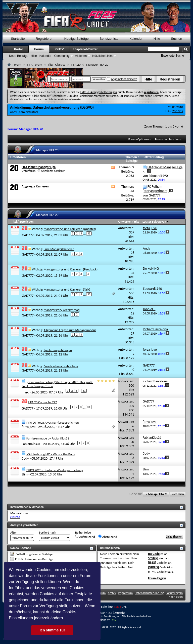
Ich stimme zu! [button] (52, 630)
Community (62, 56)
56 (89, 294)
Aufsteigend (85, 537)
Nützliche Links (102, 56)
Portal (18, 49)
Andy (13, 112)
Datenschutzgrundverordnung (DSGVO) (63, 107)
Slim (25, 474)
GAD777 (28, 235)
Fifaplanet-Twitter (85, 49)
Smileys (153, 558)
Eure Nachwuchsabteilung (61, 366)
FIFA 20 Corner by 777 (42, 402)
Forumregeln (174, 593)
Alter (14, 532)
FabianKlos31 (31, 444)
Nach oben (178, 494)
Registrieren (170, 79)
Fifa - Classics (57, 65)
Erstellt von (26, 222)
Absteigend (108, 537)
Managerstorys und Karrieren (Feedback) (70, 269)
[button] (66, 619)
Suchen (176, 39)
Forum (39, 49)
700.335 (178, 111)
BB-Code (154, 554)
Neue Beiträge (19, 56)
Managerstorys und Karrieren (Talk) (67, 289)
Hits (136, 222)
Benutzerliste (109, 39)
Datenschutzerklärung (149, 593)
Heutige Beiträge (77, 39)
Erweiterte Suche (173, 56)
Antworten (125, 222)
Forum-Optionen (139, 139)
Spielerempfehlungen (58, 350)
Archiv (112, 593)
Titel (14, 222)
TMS (113, 620)
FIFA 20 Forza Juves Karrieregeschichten (53, 422)
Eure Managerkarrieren (59, 249)
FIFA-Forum (34, 65)
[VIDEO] (153, 567)
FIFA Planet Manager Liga (39, 167)
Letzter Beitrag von (156, 222)
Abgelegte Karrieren (53, 171)
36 (89, 233)
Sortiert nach (47, 532)
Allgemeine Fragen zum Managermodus (70, 330)
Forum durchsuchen (167, 139)
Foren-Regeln (157, 578)
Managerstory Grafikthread (61, 310)
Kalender (136, 39)
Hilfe (148, 79)
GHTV (59, 49)
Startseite (18, 39)
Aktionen (81, 56)
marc (25, 392)
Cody (25, 458)
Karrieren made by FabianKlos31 (48, 438)
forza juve (29, 427)
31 (84, 391)
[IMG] (152, 563)
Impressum (125, 593)
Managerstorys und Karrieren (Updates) (70, 229)
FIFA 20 (76, 65)
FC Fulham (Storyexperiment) (156, 189)
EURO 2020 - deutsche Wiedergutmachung (55, 470)
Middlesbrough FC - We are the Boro (51, 454)
